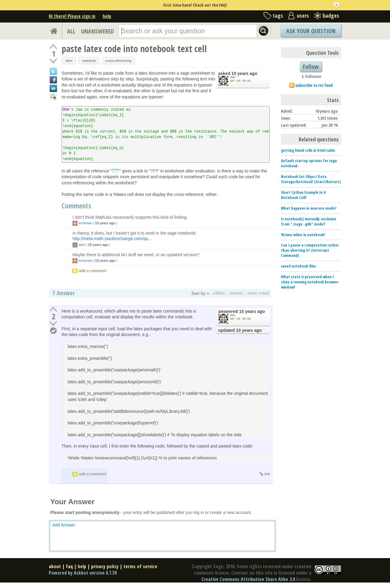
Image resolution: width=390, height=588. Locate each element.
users (303, 16)
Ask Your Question (311, 31)
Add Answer (64, 525)
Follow (311, 67)
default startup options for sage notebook (309, 163)
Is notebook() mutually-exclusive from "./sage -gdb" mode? (309, 221)
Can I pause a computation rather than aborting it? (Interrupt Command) (310, 250)
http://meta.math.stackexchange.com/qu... (112, 239)
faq (69, 566)
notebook (89, 61)
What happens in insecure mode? (309, 208)
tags (278, 16)
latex (69, 61)
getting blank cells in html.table (308, 150)
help (107, 16)
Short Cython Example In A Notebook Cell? (303, 195)
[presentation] (115, 171)
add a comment (93, 271)
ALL (71, 31)
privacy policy (105, 566)
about (55, 566)
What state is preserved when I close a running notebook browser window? (310, 282)
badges (331, 16)
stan (233, 77)
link (267, 474)
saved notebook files (298, 266)
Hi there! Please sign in (72, 16)
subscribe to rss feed (314, 85)
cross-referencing (118, 61)
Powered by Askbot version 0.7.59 (83, 573)
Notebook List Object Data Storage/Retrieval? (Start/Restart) (311, 179)
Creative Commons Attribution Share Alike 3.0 (248, 579)
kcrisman (85, 223)
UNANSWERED (97, 31)
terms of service (140, 566)
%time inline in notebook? (303, 235)
